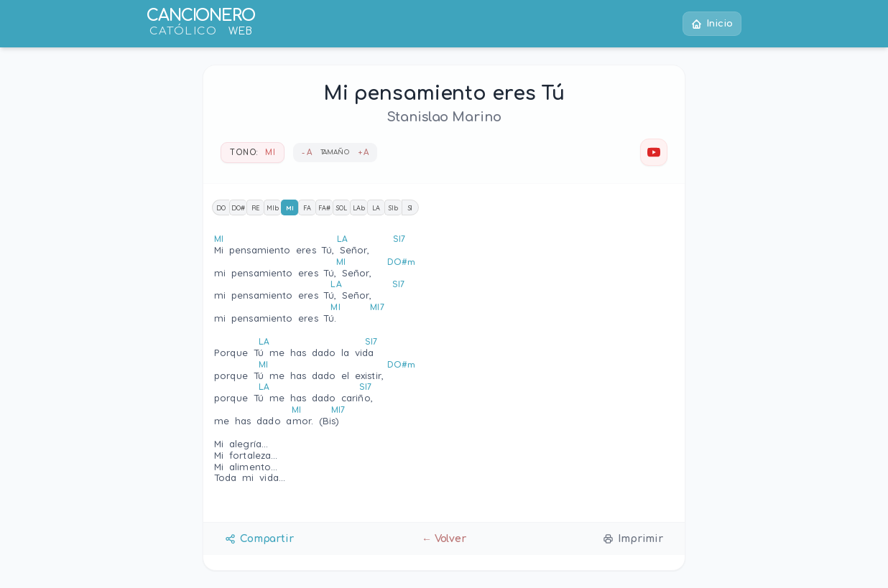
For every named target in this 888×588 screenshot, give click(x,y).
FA (307, 208)
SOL (342, 208)
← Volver (444, 539)
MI (290, 208)
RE (256, 208)
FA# (324, 208)
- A (307, 153)
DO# (238, 208)
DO (221, 208)
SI (411, 208)
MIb (273, 208)
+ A (364, 153)
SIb (393, 208)
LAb (359, 208)
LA (376, 208)
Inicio (711, 24)
